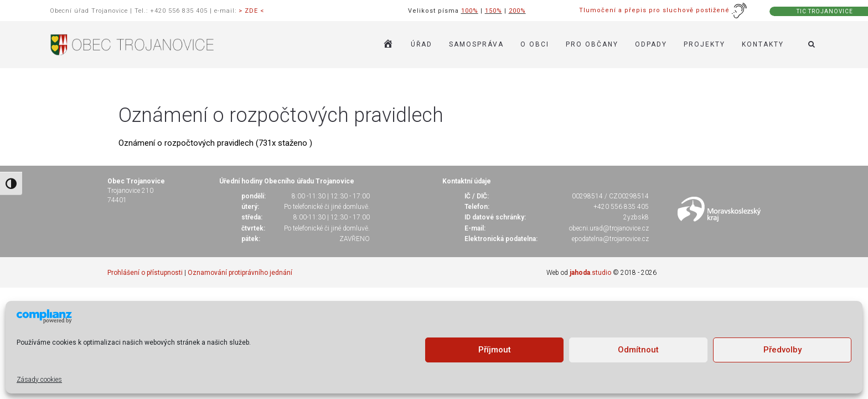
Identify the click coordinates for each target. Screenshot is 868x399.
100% (470, 11)
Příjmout (495, 350)
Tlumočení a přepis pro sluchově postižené (663, 10)
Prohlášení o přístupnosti (145, 273)
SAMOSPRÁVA (476, 44)
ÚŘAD (422, 44)
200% (517, 11)
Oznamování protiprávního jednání (240, 273)
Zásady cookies (39, 380)
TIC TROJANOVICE (825, 11)
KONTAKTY (763, 44)
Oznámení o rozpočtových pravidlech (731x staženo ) (215, 143)
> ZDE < (251, 11)
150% (494, 11)
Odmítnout (638, 350)
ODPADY (651, 44)
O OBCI (535, 44)
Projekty (704, 44)
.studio (590, 273)
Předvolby (782, 350)
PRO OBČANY (592, 44)
